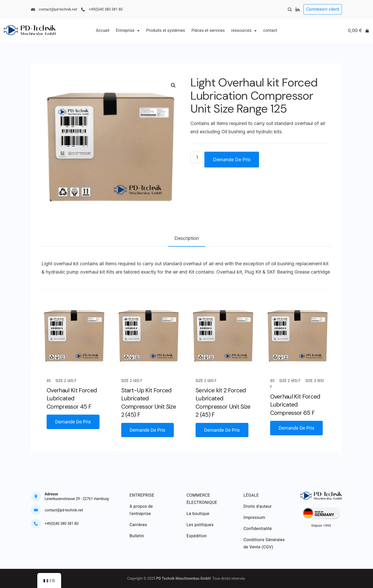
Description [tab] (187, 238)
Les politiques (200, 525)
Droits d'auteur (258, 506)
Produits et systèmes (166, 30)
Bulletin (137, 536)
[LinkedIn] (297, 9)
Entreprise (128, 30)
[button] (173, 85)
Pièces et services (208, 30)
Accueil (103, 30)
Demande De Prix (232, 160)
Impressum (254, 517)
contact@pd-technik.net (58, 9)
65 (272, 381)
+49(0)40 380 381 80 (106, 9)
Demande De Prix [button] (73, 422)
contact (270, 30)
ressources (244, 30)
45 (49, 381)
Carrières (138, 525)
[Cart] (358, 31)
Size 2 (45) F (66, 381)
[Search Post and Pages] (290, 9)
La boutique (198, 514)
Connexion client (323, 9)
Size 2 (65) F (290, 381)
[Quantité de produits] (197, 157)
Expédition (197, 536)
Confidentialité (258, 529)
